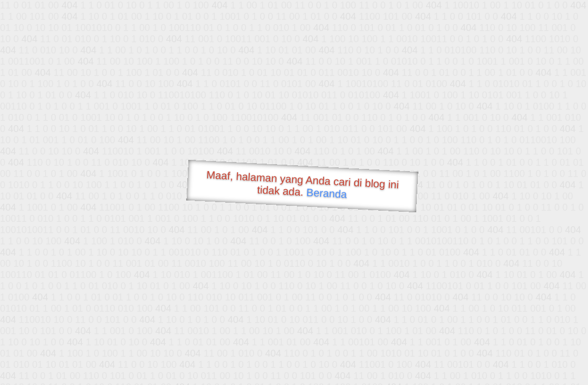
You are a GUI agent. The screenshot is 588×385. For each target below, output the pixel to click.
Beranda (327, 193)
